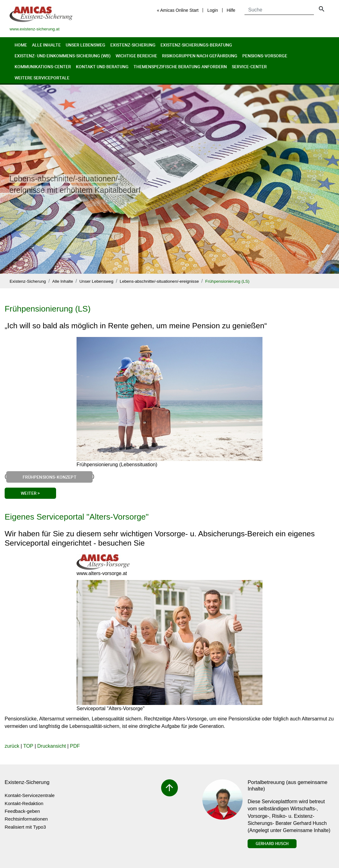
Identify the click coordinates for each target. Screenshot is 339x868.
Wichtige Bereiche (136, 56)
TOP (28, 746)
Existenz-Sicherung (133, 45)
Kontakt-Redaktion (24, 803)
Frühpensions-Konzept (50, 477)
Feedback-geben (22, 811)
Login (213, 10)
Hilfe (231, 10)
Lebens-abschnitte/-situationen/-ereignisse (159, 281)
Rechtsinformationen (26, 819)
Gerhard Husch (272, 844)
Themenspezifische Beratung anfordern (180, 66)
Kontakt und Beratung (102, 66)
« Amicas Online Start (178, 10)
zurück (12, 746)
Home (21, 45)
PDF (75, 746)
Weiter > (30, 493)
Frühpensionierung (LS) (227, 281)
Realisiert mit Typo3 (25, 827)
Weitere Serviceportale (42, 78)
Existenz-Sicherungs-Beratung (196, 45)
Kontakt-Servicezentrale (30, 795)
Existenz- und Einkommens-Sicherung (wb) (63, 56)
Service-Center (249, 66)
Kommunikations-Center (43, 66)
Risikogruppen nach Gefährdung (200, 56)
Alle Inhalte (46, 45)
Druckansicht (51, 746)
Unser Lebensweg (86, 45)
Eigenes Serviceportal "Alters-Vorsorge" (77, 517)
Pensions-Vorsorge (265, 56)
